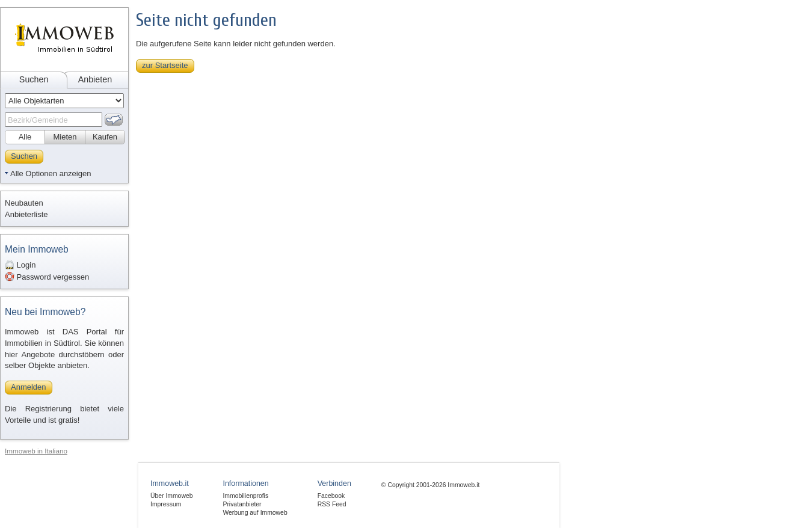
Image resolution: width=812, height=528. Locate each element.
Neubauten (24, 203)
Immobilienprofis (245, 496)
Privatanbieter (242, 504)
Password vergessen (47, 277)
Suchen (34, 79)
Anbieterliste (26, 214)
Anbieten (95, 79)
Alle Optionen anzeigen (51, 173)
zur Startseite (165, 65)
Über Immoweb (171, 496)
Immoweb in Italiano (36, 451)
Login (20, 265)
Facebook (331, 496)
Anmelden (29, 387)
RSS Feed (332, 504)
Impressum (166, 504)
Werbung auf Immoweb (255, 513)
